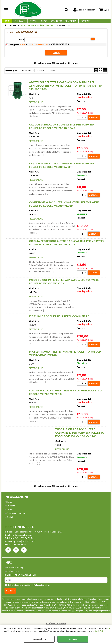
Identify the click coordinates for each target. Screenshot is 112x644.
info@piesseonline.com (22, 540)
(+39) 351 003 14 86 (27, 546)
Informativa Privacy (15, 573)
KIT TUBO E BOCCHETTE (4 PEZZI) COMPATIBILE (59, 320)
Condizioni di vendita (58, 22)
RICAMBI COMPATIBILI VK (38, 47)
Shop (40, 22)
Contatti (79, 22)
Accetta (73, 639)
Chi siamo (11, 510)
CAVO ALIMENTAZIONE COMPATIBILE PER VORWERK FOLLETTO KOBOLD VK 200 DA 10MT (62, 129)
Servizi (30, 22)
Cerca (21, 42)
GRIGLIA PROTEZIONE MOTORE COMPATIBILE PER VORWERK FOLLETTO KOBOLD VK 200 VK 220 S (67, 246)
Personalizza (39, 639)
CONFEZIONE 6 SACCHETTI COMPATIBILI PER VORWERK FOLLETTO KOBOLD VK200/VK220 (64, 207)
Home (6, 22)
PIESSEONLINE (36, 104)
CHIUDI (110, 628)
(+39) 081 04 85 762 (26, 543)
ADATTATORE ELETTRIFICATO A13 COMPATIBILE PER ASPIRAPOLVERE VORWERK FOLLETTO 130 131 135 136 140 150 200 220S (65, 88)
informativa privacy (44, 590)
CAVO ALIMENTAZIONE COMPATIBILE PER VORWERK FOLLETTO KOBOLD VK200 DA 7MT (62, 168)
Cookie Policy (99, 631)
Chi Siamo (18, 22)
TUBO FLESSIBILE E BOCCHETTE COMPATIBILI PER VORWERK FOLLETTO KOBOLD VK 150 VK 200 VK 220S (80, 437)
